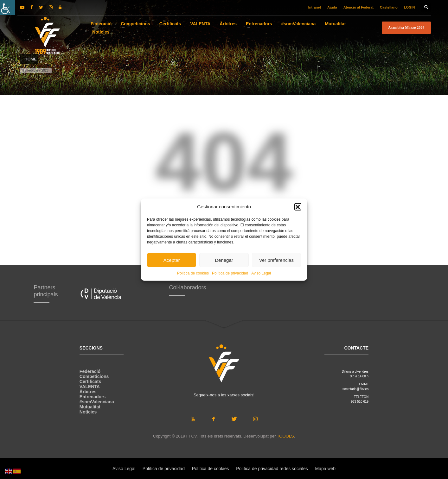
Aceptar (172, 260)
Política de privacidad (230, 273)
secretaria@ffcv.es (355, 389)
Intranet (315, 7)
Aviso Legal (261, 273)
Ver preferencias (276, 260)
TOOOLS (285, 436)
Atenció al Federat (358, 7)
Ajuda (332, 7)
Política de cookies (193, 273)
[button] (298, 207)
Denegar (224, 260)
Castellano (389, 7)
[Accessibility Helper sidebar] (8, 8)
